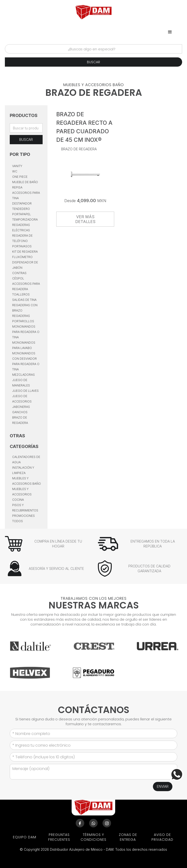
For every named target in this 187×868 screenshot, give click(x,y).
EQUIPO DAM (25, 837)
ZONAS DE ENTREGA (128, 837)
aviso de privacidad (162, 837)
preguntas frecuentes (59, 837)
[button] (170, 32)
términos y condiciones (93, 837)
